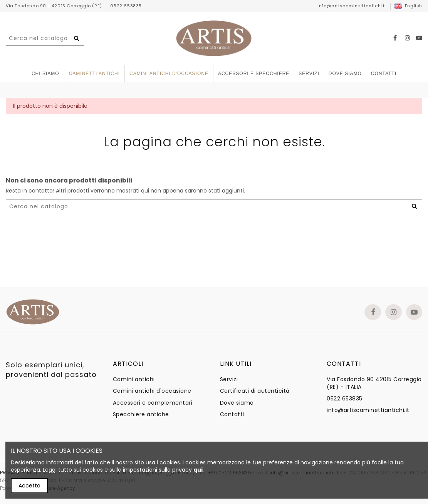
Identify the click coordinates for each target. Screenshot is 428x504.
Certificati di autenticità (255, 391)
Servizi (229, 379)
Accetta (29, 486)
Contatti (232, 414)
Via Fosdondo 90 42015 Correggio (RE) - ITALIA (374, 383)
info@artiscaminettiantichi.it (352, 6)
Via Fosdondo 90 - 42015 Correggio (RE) (55, 6)
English (408, 6)
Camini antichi (134, 379)
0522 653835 (126, 6)
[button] (254, 74)
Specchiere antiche (141, 414)
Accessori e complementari (153, 403)
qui (198, 470)
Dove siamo (237, 403)
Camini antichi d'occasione (152, 391)
